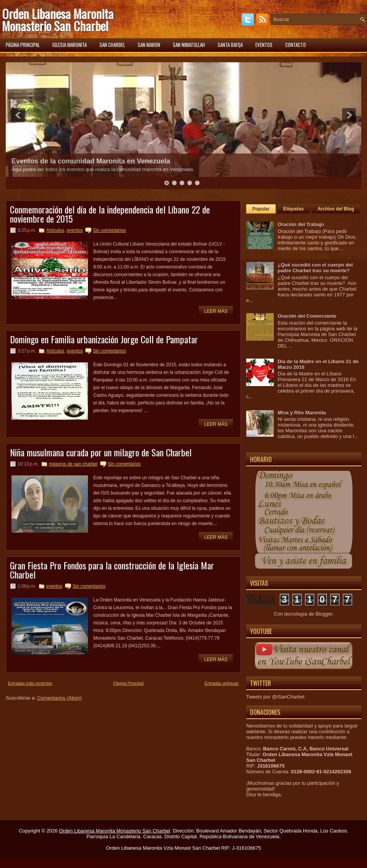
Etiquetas (294, 209)
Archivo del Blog (336, 209)
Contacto (296, 45)
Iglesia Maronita (70, 45)
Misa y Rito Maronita (302, 413)
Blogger (324, 614)
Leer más (216, 311)
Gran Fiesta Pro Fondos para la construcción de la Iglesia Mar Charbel (112, 570)
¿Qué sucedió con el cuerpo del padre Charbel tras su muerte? (315, 268)
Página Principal (128, 683)
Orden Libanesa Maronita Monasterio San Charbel (58, 20)
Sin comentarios (109, 230)
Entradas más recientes (30, 683)
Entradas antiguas (222, 683)
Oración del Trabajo (301, 224)
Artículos (55, 230)
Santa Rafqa (230, 45)
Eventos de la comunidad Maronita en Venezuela (91, 161)
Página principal (23, 45)
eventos (75, 230)
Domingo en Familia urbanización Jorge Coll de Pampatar (104, 339)
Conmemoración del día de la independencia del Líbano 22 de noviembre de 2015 (110, 214)
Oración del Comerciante (307, 316)
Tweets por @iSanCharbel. (276, 697)
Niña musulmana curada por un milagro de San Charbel (101, 452)
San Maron (149, 45)
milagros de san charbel (73, 464)
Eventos (264, 45)
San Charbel (112, 45)
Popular (261, 209)
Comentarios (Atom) (59, 698)
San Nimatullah (189, 45)
